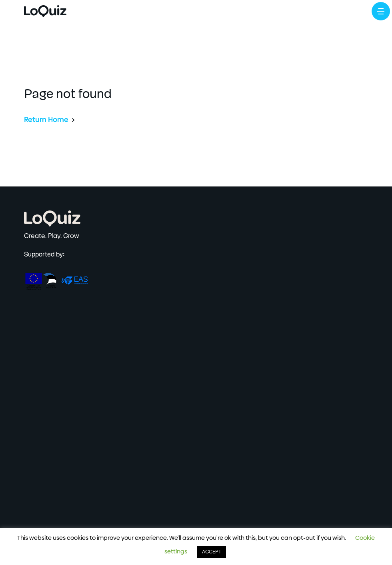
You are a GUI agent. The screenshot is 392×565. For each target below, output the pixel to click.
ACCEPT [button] (212, 552)
